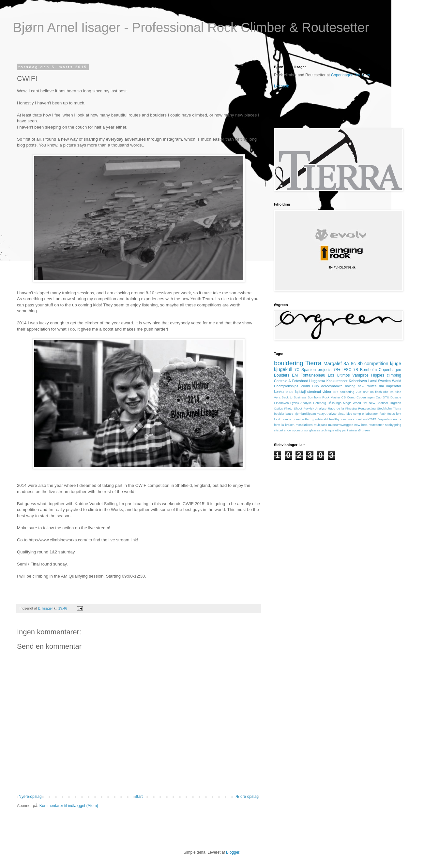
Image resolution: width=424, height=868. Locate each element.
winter (353, 430)
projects (325, 370)
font (399, 414)
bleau (341, 414)
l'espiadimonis (387, 419)
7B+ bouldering (344, 392)
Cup (379, 397)
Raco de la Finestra (342, 408)
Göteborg (320, 403)
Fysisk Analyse (301, 403)
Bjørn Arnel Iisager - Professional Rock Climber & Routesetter (191, 27)
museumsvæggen (341, 425)
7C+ (359, 392)
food (277, 419)
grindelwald (320, 419)
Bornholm (368, 370)
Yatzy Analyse (327, 414)
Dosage (396, 397)
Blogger (233, 852)
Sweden (384, 381)
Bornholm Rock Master (324, 397)
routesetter (376, 425)
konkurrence (284, 392)
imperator (394, 386)
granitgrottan (301, 419)
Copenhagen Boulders (350, 75)
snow (288, 430)
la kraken (288, 425)
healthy (334, 419)
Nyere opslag (30, 797)
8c (353, 364)
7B (356, 370)
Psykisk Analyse (315, 408)
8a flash (376, 392)
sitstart (279, 430)
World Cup (310, 386)
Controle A (282, 381)
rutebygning (393, 425)
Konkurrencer (337, 381)
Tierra (313, 363)
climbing (394, 375)
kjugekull (283, 369)
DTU (386, 397)
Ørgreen (364, 430)
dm (381, 386)
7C (297, 370)
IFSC (347, 370)
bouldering (289, 363)
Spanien (309, 370)
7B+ (337, 370)
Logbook (281, 86)
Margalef (333, 364)
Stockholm (384, 408)
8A (346, 364)
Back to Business (294, 397)
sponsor (298, 430)
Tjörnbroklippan (305, 414)
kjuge (396, 364)
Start (138, 797)
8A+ (366, 392)
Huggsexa (317, 381)
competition (376, 364)
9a (392, 392)
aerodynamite (332, 386)
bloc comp (354, 414)
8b (360, 364)
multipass (320, 425)
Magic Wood (352, 403)
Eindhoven (281, 403)
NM (365, 403)
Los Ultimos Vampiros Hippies (356, 375)
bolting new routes (361, 386)
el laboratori (370, 414)
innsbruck (348, 419)
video (327, 392)
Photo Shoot (293, 408)
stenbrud (314, 392)
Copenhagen (365, 397)
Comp (351, 397)
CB (344, 397)
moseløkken (304, 425)
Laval (372, 381)
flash (383, 414)
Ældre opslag (247, 797)
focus (391, 414)
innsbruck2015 (366, 419)
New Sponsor (379, 403)
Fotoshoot (300, 381)
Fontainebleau (313, 375)
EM (295, 375)
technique (328, 430)
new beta (361, 425)
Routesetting (367, 408)
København (358, 381)
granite (286, 419)
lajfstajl (300, 392)
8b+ (386, 392)
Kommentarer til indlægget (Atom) (69, 806)
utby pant (342, 430)
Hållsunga (334, 403)
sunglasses (312, 430)
